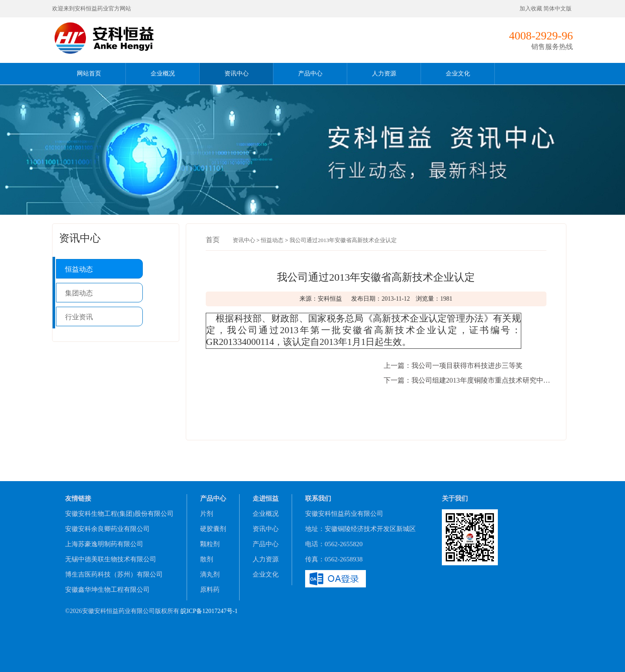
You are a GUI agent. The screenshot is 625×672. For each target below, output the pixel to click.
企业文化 (458, 74)
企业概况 (163, 74)
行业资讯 (79, 317)
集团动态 (79, 293)
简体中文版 (558, 8)
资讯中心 (237, 74)
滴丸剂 (210, 574)
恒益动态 (79, 269)
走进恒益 (266, 498)
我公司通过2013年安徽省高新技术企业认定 (343, 240)
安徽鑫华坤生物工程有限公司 (107, 590)
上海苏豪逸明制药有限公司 (104, 544)
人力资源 (384, 74)
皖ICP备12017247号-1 (209, 611)
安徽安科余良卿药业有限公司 (107, 529)
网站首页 (89, 74)
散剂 (207, 559)
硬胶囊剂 (213, 529)
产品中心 (310, 74)
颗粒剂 (210, 544)
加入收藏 (531, 8)
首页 (213, 240)
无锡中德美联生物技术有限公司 (111, 559)
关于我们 (455, 498)
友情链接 (78, 498)
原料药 (210, 590)
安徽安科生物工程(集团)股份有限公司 (119, 514)
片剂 (207, 514)
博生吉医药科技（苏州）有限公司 (114, 574)
